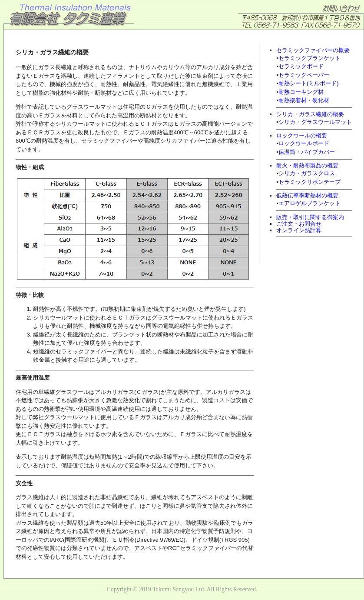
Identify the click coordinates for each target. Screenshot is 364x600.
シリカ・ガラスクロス (307, 173)
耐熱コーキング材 (301, 92)
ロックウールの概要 (302, 135)
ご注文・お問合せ (299, 224)
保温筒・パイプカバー (307, 152)
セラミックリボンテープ (309, 182)
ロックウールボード (304, 143)
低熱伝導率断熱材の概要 (307, 195)
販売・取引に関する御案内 (310, 217)
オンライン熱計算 (299, 230)
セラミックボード (301, 66)
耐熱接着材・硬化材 (304, 100)
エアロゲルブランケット (309, 203)
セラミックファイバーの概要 (313, 50)
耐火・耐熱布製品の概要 (307, 165)
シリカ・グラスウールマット (315, 122)
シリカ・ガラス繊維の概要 (310, 114)
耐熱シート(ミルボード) (309, 83)
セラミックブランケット (309, 58)
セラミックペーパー (304, 75)
